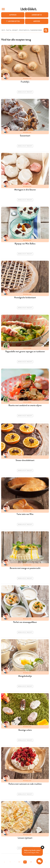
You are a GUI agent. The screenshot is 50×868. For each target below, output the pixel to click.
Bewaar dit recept (25, 92)
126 (19, 862)
